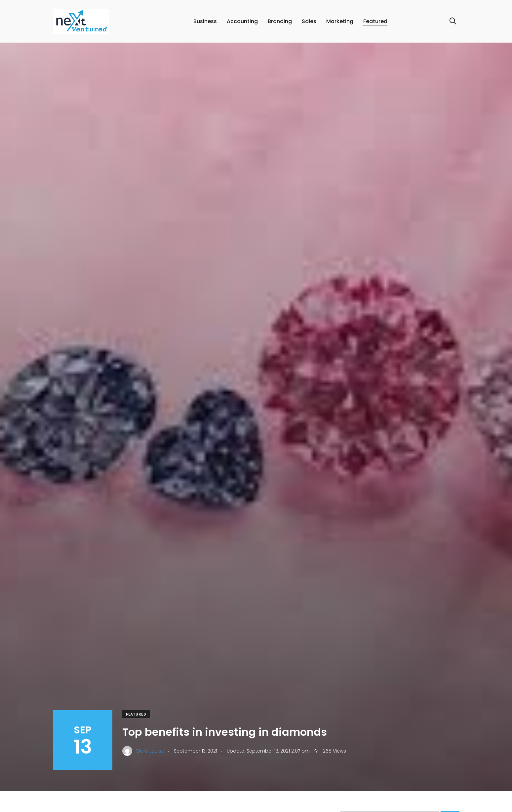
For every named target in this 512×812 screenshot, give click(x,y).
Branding (280, 21)
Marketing (340, 21)
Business (205, 21)
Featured (375, 21)
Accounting (242, 21)
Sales (309, 21)
